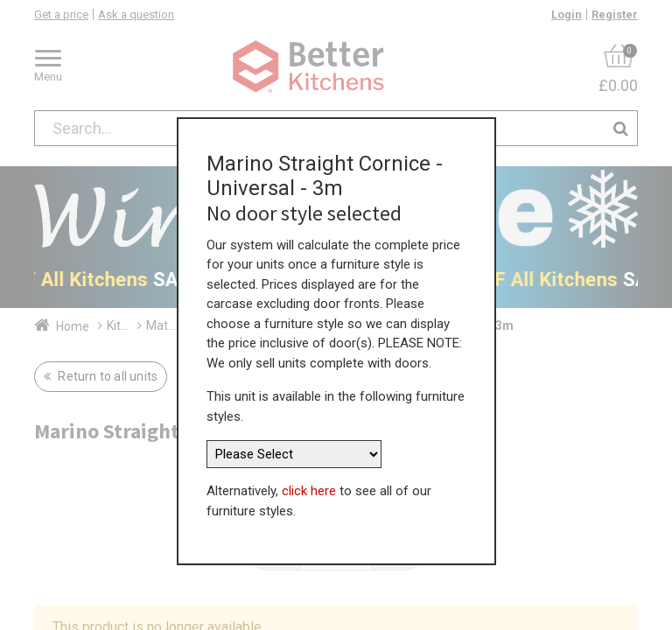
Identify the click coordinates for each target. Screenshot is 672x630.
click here (309, 482)
